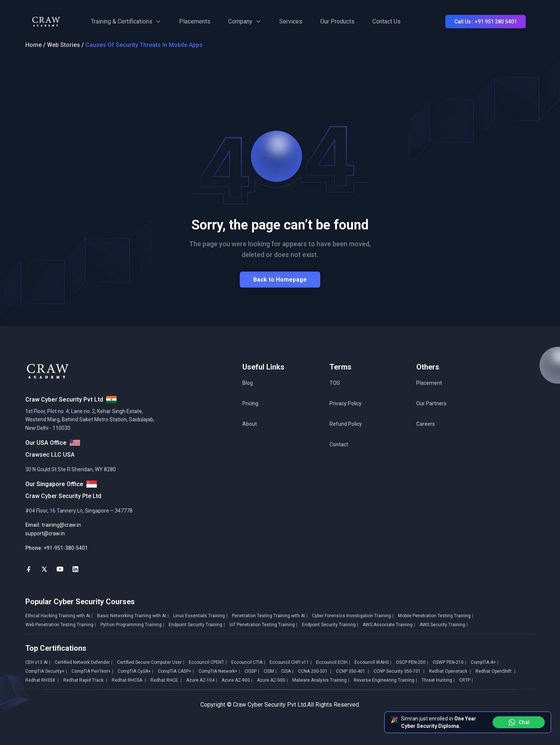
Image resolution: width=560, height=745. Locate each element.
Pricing (250, 403)
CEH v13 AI (38, 662)
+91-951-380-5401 (66, 548)
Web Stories (63, 45)
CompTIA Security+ (46, 671)
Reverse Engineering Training (385, 680)
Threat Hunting (438, 680)
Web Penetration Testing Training (61, 625)
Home (34, 45)
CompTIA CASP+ (176, 671)
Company (245, 21)
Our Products (337, 21)
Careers (426, 424)
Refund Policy (346, 424)
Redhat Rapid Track (85, 680)
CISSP (252, 671)
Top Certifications (56, 648)
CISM (270, 671)
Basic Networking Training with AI (133, 616)
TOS (335, 383)
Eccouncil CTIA (248, 662)
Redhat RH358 (42, 680)
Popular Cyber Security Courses (80, 602)
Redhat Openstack (450, 671)
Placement (429, 383)
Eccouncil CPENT (208, 662)
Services (291, 21)
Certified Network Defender (84, 662)
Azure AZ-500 (272, 680)
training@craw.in (61, 525)
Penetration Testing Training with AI (270, 616)
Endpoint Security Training (197, 625)
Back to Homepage (280, 280)
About (250, 424)
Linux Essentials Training (200, 616)
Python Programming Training (132, 625)
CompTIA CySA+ (136, 671)
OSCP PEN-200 (412, 662)
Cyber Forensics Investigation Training (353, 616)
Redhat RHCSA (129, 680)
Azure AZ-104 (202, 680)
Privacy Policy (346, 403)
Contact (339, 444)
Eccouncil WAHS (373, 662)
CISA (287, 671)
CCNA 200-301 (315, 671)
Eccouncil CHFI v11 (291, 662)
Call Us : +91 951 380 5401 (486, 22)
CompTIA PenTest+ (92, 671)
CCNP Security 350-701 (399, 671)
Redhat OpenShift (495, 671)
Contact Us (386, 21)
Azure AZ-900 (237, 680)
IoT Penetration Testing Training (263, 625)
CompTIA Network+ (219, 671)
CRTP (466, 680)
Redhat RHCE (166, 680)
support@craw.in (45, 533)
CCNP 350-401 (352, 671)
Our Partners (431, 403)
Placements (195, 21)
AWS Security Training (444, 625)
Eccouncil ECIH (333, 662)
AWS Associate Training (389, 625)
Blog (248, 383)
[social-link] (29, 569)
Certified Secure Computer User (151, 662)
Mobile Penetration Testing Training (436, 616)
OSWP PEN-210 (449, 662)
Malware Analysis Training (321, 680)
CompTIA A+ (485, 662)
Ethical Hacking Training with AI (59, 616)
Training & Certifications (126, 21)
